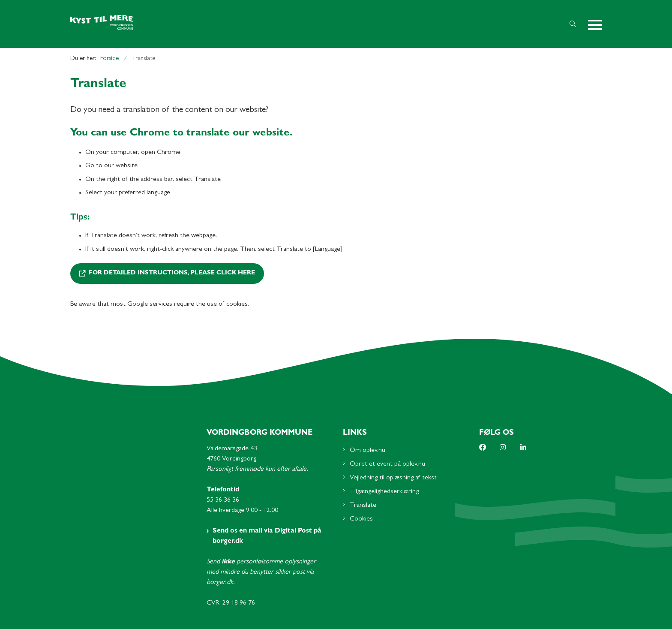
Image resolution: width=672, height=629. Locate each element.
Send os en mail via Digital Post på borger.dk (267, 536)
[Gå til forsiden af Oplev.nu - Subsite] (314, 24)
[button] (595, 24)
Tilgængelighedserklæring (384, 492)
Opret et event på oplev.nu (387, 464)
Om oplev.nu (367, 451)
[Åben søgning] (573, 24)
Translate (363, 506)
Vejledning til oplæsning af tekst (393, 478)
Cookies (361, 519)
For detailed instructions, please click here (172, 273)
